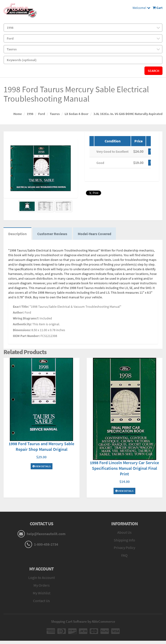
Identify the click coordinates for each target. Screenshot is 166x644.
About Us (124, 532)
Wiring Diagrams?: (26, 318)
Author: (18, 312)
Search (153, 71)
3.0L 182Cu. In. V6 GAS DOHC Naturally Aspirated (128, 114)
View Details (42, 466)
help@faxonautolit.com (46, 534)
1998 (30, 114)
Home (18, 114)
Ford (42, 114)
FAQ (124, 555)
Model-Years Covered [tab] (94, 234)
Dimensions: (22, 330)
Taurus (55, 114)
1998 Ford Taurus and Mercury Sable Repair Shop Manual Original (41, 446)
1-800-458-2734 (46, 544)
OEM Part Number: (26, 336)
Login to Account (42, 577)
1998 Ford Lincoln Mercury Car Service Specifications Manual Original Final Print (124, 468)
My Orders (42, 585)
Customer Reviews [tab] (52, 234)
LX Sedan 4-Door (77, 114)
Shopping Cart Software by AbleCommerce (83, 621)
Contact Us (41, 601)
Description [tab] (17, 234)
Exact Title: (21, 307)
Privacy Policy (124, 548)
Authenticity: (22, 324)
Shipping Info (124, 540)
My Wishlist (42, 593)
